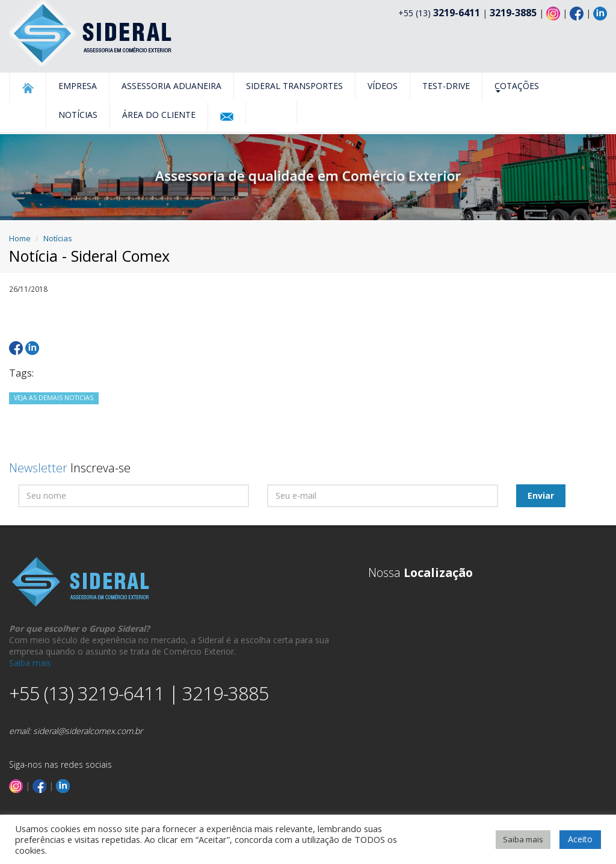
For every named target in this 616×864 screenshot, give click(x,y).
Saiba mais (30, 663)
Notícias (78, 115)
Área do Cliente (159, 115)
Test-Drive (446, 86)
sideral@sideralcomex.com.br (88, 731)
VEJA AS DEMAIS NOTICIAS (54, 398)
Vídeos (383, 86)
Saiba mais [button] (523, 839)
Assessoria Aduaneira (171, 86)
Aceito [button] (580, 839)
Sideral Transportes (294, 86)
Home (20, 238)
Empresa (78, 86)
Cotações (517, 86)
